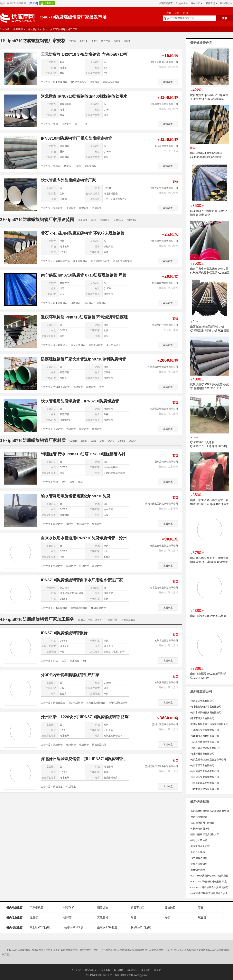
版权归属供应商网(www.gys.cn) (131, 975)
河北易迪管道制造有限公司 (164, 588)
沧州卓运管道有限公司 (202, 701)
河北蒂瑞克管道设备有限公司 (163, 367)
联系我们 (146, 970)
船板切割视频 (197, 870)
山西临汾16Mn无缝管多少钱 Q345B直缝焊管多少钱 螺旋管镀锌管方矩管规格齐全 (210, 331)
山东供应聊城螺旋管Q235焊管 (208, 616)
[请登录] (34, 3)
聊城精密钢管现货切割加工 (205, 834)
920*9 (94, 41)
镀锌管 (68, 918)
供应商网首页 (166, 3)
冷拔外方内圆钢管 (200, 829)
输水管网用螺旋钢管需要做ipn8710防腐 (76, 496)
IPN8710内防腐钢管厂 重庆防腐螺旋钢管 (76, 138)
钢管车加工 (138, 908)
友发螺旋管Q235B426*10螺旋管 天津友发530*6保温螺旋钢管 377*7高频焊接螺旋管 (209, 99)
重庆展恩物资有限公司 (166, 146)
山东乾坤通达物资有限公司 (205, 742)
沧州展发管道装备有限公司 (205, 771)
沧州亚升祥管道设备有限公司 (206, 748)
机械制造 (131, 220)
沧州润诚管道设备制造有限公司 (162, 766)
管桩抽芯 (170, 908)
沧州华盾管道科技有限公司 (205, 777)
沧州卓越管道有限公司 (166, 641)
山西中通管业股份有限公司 (205, 789)
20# (102, 441)
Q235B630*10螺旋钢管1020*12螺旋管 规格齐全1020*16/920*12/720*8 (208, 215)
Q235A (132, 441)
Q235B (73, 441)
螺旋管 (202, 918)
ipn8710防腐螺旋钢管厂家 (64, 29)
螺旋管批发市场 (36, 29)
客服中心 (132, 970)
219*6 (73, 41)
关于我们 (76, 970)
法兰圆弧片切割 (199, 858)
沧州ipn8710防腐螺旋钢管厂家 (82, 928)
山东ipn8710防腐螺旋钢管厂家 (115, 928)
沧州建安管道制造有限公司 (164, 546)
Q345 (111, 441)
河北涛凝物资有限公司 (202, 754)
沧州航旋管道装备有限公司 (164, 241)
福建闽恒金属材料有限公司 (205, 736)
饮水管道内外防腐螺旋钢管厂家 (68, 180)
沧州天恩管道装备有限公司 (164, 188)
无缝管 (34, 918)
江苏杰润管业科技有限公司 (205, 730)
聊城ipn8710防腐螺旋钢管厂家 (149, 928)
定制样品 (113, 620)
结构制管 (105, 220)
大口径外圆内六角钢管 (202, 823)
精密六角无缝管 (199, 817)
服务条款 (106, 970)
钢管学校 (69, 908)
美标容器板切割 (199, 864)
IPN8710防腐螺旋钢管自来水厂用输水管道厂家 (82, 580)
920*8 (127, 41)
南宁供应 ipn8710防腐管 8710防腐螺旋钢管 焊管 (84, 275)
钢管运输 (103, 908)
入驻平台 (49, 3)
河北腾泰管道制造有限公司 (164, 104)
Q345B (121, 441)
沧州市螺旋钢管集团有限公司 (206, 712)
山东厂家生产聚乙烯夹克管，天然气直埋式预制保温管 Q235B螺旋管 (210, 273)
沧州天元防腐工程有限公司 (164, 62)
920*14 (83, 41)
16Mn (84, 441)
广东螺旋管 (37, 908)
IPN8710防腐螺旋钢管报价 (64, 633)
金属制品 (118, 220)
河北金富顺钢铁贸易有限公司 (206, 707)
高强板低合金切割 (200, 846)
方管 (167, 918)
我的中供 (182, 3)
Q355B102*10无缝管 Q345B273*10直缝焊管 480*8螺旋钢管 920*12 (209, 446)
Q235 (93, 441)
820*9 (117, 41)
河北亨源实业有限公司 (202, 718)
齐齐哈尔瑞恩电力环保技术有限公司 (209, 724)
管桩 (201, 908)
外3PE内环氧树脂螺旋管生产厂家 (70, 675)
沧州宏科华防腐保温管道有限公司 (208, 760)
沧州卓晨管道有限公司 (202, 765)
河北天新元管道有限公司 (165, 283)
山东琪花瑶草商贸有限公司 (205, 783)
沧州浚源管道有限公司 (166, 682)
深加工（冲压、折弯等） (91, 620)
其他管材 (103, 918)
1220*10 (105, 41)
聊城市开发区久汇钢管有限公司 (162, 504)
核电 (94, 220)
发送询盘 (168, 82)
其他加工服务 (128, 620)
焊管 (134, 918)
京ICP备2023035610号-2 (99, 975)
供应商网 (18, 29)
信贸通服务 (91, 970)
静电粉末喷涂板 (199, 840)
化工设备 (83, 220)
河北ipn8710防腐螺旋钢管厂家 (48, 928)
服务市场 (211, 3)
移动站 (158, 970)
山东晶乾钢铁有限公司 (166, 462)
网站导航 (226, 3)
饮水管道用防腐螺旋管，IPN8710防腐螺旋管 (80, 401)
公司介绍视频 (197, 852)
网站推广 (196, 3)
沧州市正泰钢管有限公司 (165, 724)
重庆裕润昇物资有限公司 (165, 325)
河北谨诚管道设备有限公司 (164, 409)
